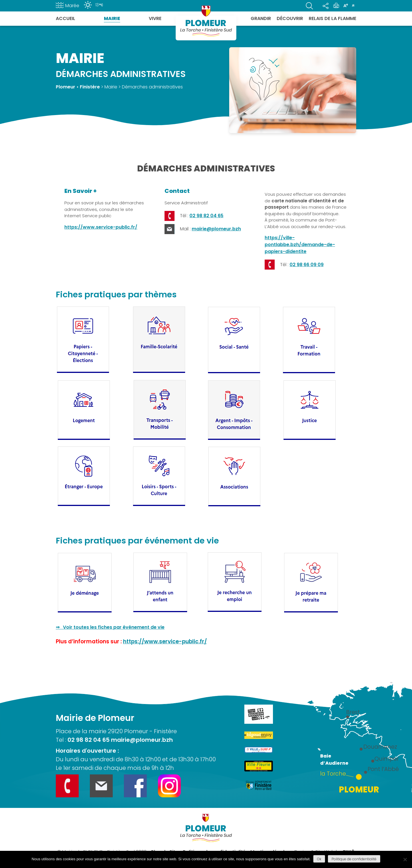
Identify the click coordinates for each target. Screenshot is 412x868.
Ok (319, 859)
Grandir (261, 18)
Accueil (66, 18)
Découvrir (290, 18)
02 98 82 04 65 (206, 216)
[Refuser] (405, 859)
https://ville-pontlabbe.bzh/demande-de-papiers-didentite (300, 245)
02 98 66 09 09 (307, 265)
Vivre (155, 18)
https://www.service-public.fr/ (101, 227)
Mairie (112, 18)
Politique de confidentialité (354, 859)
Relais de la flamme (332, 18)
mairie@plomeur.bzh (216, 229)
